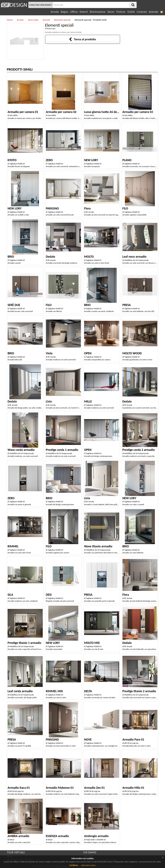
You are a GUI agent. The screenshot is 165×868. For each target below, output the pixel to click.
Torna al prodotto (82, 39)
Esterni (84, 12)
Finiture (121, 12)
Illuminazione (98, 12)
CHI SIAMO (90, 852)
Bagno (64, 12)
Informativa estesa (88, 865)
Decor (111, 12)
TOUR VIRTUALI (16, 852)
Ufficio (74, 12)
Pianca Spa (51, 29)
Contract (142, 12)
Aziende (153, 12)
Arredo (55, 12)
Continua (74, 865)
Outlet (131, 12)
